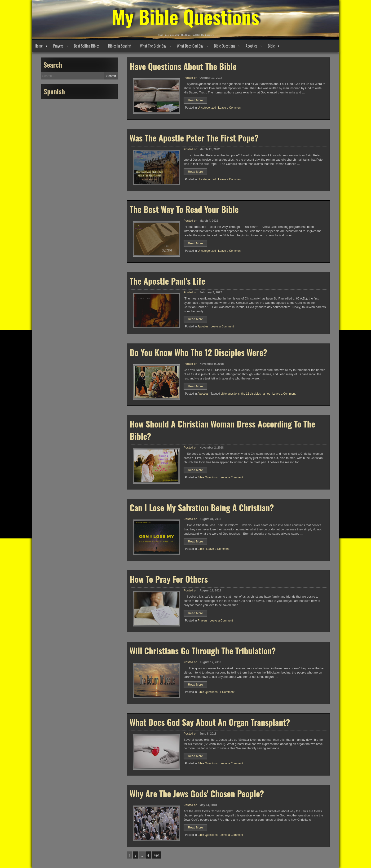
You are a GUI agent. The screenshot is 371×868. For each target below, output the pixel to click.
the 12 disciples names (256, 394)
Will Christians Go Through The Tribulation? (203, 651)
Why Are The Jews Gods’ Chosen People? (197, 793)
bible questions (230, 394)
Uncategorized (207, 108)
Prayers (58, 46)
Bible (271, 46)
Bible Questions (225, 46)
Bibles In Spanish (120, 46)
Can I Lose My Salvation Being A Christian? (202, 507)
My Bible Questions (185, 17)
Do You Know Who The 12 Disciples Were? (199, 352)
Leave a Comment (230, 108)
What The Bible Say (153, 46)
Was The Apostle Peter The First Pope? (194, 138)
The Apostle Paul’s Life (167, 281)
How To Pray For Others (169, 579)
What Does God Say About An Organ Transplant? (210, 722)
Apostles (251, 46)
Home (39, 46)
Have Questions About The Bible (183, 66)
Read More (198, 101)
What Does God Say (190, 46)
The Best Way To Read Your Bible (184, 209)
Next (157, 855)
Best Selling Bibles (87, 46)
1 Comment (227, 692)
